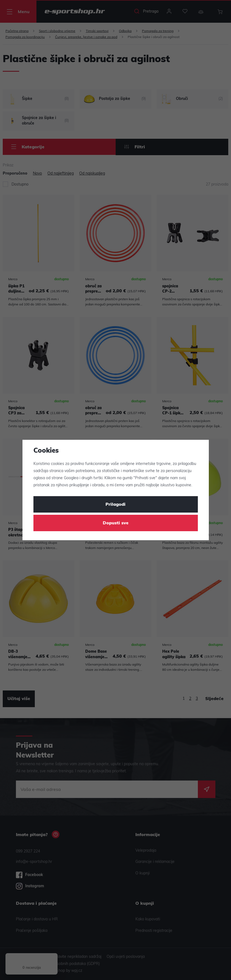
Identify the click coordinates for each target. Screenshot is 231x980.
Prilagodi (115, 505)
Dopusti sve (116, 523)
